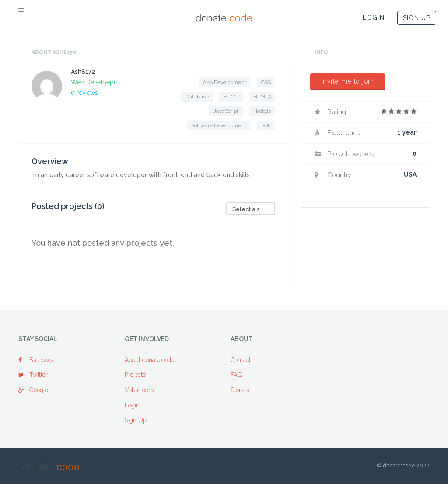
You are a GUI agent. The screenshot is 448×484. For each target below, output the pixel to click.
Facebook (36, 360)
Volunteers (139, 390)
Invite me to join (348, 81)
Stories (240, 390)
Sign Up (136, 420)
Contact (241, 360)
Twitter (33, 375)
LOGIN (374, 17)
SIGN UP (417, 18)
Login (132, 405)
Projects (135, 375)
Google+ (34, 390)
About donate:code (149, 360)
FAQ (236, 375)
